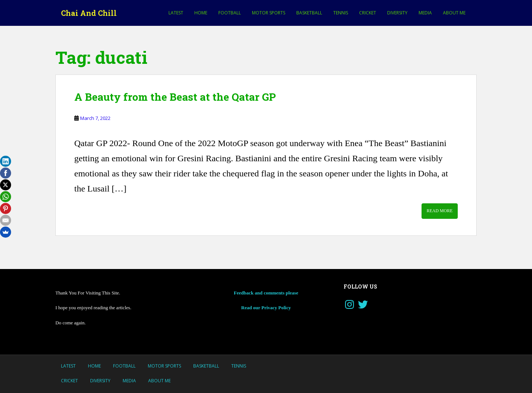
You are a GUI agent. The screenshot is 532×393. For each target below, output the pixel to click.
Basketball (309, 13)
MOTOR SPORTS (269, 13)
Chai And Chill (89, 13)
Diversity (397, 13)
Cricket (368, 13)
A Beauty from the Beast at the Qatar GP (175, 97)
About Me (454, 13)
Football (230, 13)
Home (201, 13)
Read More (440, 211)
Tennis (341, 13)
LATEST (176, 13)
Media (425, 13)
